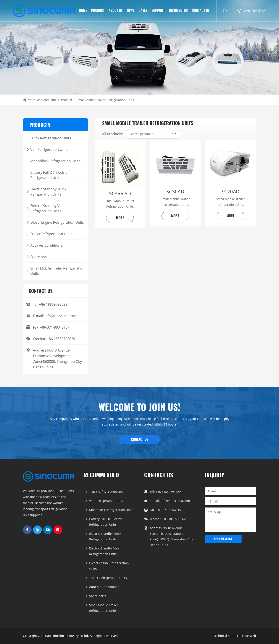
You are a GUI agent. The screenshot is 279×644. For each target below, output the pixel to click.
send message (223, 539)
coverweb (249, 636)
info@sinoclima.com (61, 316)
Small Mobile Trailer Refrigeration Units (105, 100)
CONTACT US (140, 439)
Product (67, 100)
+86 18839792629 (53, 304)
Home (52, 100)
